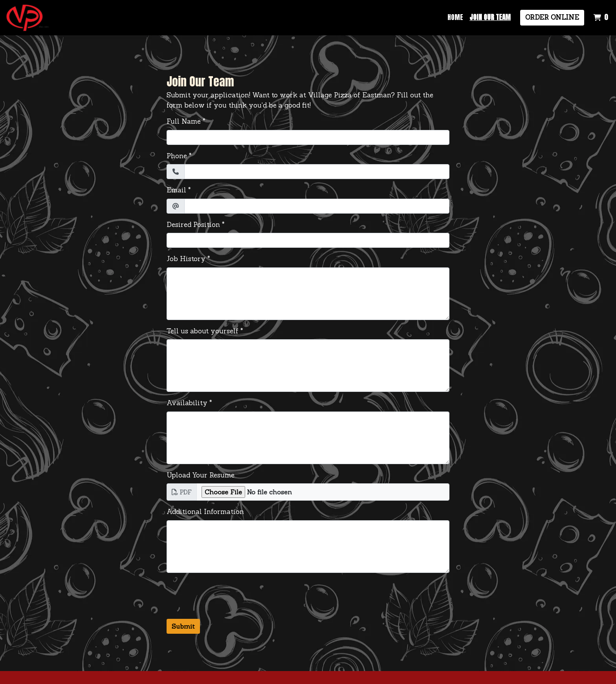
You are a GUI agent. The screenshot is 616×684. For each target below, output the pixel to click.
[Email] (317, 206)
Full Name (184, 121)
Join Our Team (490, 17)
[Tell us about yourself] (308, 366)
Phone (177, 156)
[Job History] (308, 294)
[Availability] (308, 438)
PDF (182, 492)
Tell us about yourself (203, 331)
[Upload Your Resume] (323, 492)
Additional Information (205, 512)
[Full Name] (308, 137)
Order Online (552, 17)
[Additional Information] (308, 547)
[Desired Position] (308, 240)
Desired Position (193, 225)
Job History (186, 259)
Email (176, 190)
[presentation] (226, 594)
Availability (187, 403)
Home (455, 17)
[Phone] (317, 172)
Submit (183, 626)
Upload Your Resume (201, 475)
